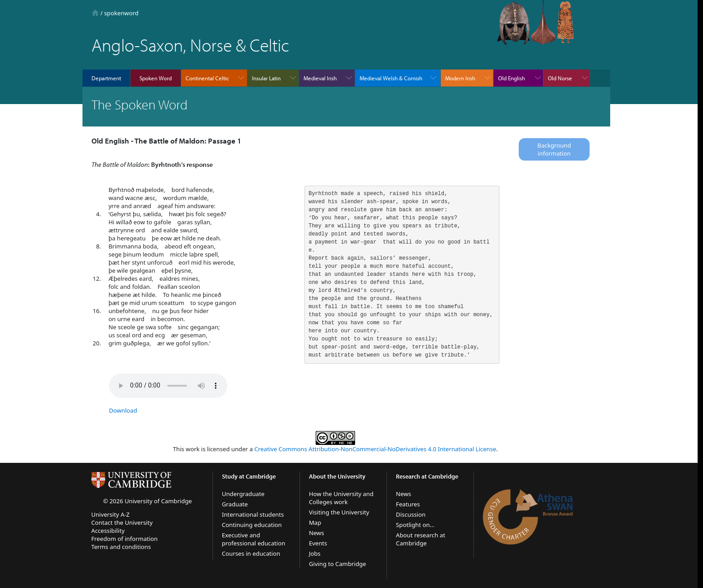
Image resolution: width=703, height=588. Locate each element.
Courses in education (251, 553)
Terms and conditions (121, 547)
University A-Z (111, 514)
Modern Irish (460, 78)
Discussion (411, 514)
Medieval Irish (320, 78)
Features (408, 504)
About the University (337, 476)
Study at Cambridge (249, 476)
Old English (512, 78)
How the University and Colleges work (341, 498)
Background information (554, 149)
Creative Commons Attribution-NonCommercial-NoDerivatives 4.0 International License (375, 449)
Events (318, 543)
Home (95, 13)
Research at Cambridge (427, 476)
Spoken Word (156, 78)
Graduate (235, 504)
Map (315, 523)
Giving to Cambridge (338, 564)
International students (253, 514)
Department (106, 78)
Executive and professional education (254, 539)
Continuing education (252, 525)
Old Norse (560, 78)
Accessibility (108, 531)
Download (123, 410)
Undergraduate (243, 494)
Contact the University (122, 523)
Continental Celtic (207, 78)
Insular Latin (266, 78)
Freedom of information (125, 539)
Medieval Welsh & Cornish (391, 78)
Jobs (315, 553)
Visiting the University (339, 512)
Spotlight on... (415, 525)
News (317, 533)
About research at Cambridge (421, 539)
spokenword (121, 13)
